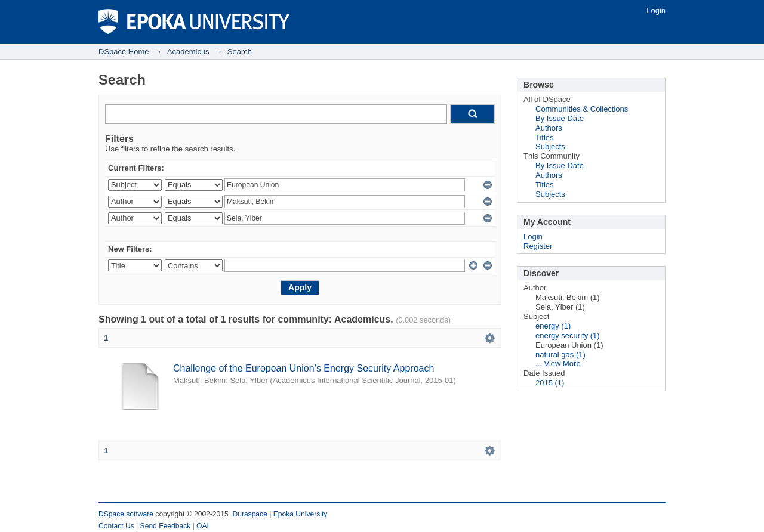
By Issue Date (560, 118)
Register (538, 246)
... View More (558, 364)
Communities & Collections (582, 109)
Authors (549, 128)
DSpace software (126, 514)
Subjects (550, 146)
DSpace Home (124, 52)
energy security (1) (568, 335)
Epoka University (301, 514)
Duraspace (249, 514)
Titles (545, 137)
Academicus (188, 52)
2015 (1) (550, 383)
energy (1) (553, 326)
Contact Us (116, 526)
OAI (203, 526)
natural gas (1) (560, 355)
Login (656, 10)
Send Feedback (166, 526)
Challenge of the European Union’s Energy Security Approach (304, 368)
